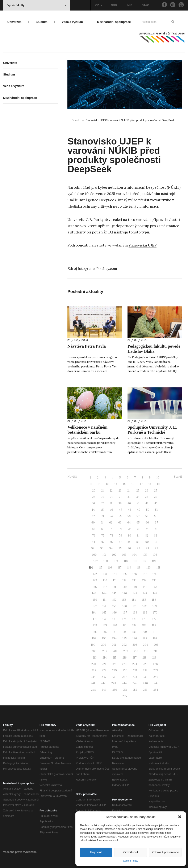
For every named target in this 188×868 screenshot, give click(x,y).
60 (93, 523)
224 (135, 664)
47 (120, 510)
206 (94, 651)
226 (155, 664)
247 (156, 683)
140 (135, 587)
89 (138, 542)
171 (95, 619)
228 (104, 670)
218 (144, 658)
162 (145, 606)
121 (158, 568)
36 (93, 503)
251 (125, 690)
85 (102, 542)
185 (95, 632)
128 (154, 574)
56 (129, 516)
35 (156, 497)
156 (154, 600)
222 (114, 664)
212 (156, 651)
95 (120, 548)
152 (114, 600)
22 (111, 491)
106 (155, 555)
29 (103, 497)
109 (116, 561)
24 (129, 491)
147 (135, 593)
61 (102, 523)
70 (112, 529)
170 (155, 613)
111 (135, 561)
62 (111, 523)
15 (124, 484)
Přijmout (96, 852)
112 (144, 561)
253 (145, 690)
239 (145, 677)
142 (155, 587)
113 (154, 561)
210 (136, 651)
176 (144, 619)
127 (145, 574)
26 (147, 491)
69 (103, 529)
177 (154, 619)
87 (120, 542)
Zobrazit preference (165, 852)
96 (129, 548)
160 (125, 606)
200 (104, 645)
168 (135, 613)
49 (139, 510)
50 (148, 510)
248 (93, 690)
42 (147, 503)
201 (114, 645)
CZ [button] (99, 5)
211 (146, 651)
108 (106, 561)
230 (125, 670)
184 (154, 625)
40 (129, 503)
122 (95, 574)
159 (114, 606)
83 (156, 536)
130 (105, 580)
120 (149, 568)
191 (155, 632)
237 (124, 677)
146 (125, 593)
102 (114, 555)
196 (135, 638)
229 (114, 670)
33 (138, 497)
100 (94, 555)
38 (111, 503)
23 (120, 491)
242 (103, 683)
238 (135, 677)
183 (144, 625)
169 (145, 613)
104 (135, 555)
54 (111, 516)
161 (135, 606)
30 (112, 497)
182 (134, 625)
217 (135, 658)
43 (156, 503)
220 (94, 664)
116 (110, 568)
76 (94, 536)
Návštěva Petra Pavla (87, 346)
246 (145, 683)
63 (120, 523)
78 (112, 536)
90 (147, 542)
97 (138, 548)
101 (104, 555)
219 (154, 658)
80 (129, 536)
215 (115, 658)
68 (94, 529)
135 (154, 580)
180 (115, 625)
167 (125, 613)
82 (147, 536)
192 (94, 638)
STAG (145, 5)
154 (134, 600)
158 (105, 606)
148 (145, 593)
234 (93, 677)
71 (121, 529)
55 (120, 516)
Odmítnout (131, 852)
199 (93, 645)
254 (156, 690)
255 (125, 696)
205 (156, 645)
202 (124, 645)
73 (138, 529)
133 (134, 580)
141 (145, 587)
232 (145, 670)
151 (105, 600)
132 (124, 580)
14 (116, 484)
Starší (178, 477)
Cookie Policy (131, 861)
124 (115, 574)
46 (111, 510)
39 (120, 503)
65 (138, 523)
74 (147, 529)
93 (102, 548)
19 (158, 484)
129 (95, 580)
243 (114, 683)
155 (144, 600)
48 (129, 510)
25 (138, 491)
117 (120, 568)
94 (111, 548)
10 (158, 478)
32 (129, 497)
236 (114, 677)
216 (125, 658)
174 (124, 619)
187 (115, 632)
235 (104, 677)
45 (102, 510)
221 (104, 664)
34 (147, 497)
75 (156, 529)
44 (93, 510)
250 (115, 690)
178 (95, 625)
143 (94, 593)
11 (91, 484)
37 (102, 503)
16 (133, 484)
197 (145, 638)
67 (156, 523)
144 (104, 593)
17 (141, 484)
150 (95, 600)
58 (147, 516)
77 (103, 536)
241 (93, 683)
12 (99, 484)
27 (156, 491)
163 (155, 606)
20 (94, 491)
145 (114, 593)
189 (134, 632)
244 (124, 683)
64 (129, 523)
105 (145, 555)
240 (156, 677)
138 (115, 587)
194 (114, 638)
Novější (72, 477)
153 (124, 600)
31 (120, 497)
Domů (75, 120)
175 (134, 619)
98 (147, 548)
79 (120, 536)
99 (156, 548)
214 (105, 658)
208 (115, 651)
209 (126, 651)
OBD (114, 5)
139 (125, 587)
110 (126, 561)
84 (93, 542)
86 (111, 542)
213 (95, 658)
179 (105, 625)
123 (105, 574)
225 (145, 664)
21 (103, 491)
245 (135, 683)
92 (93, 548)
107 (96, 561)
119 (139, 568)
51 (156, 510)
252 (135, 690)
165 (104, 613)
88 (129, 542)
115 (101, 568)
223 (124, 664)
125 (125, 574)
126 (135, 574)
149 (155, 593)
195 (125, 638)
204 (145, 645)
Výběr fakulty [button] (37, 5)
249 (104, 690)
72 (129, 529)
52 (93, 516)
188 (124, 632)
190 (145, 632)
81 (138, 536)
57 (138, 516)
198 (155, 638)
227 (94, 670)
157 (95, 606)
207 (105, 651)
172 (105, 619)
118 (129, 568)
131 (115, 580)
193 (104, 638)
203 (135, 645)
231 (135, 670)
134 (144, 580)
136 (95, 587)
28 (94, 497)
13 (107, 484)
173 (114, 619)
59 (156, 516)
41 (138, 503)
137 (105, 587)
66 (147, 523)
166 (115, 613)
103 (124, 555)
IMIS (129, 5)
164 (94, 613)
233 (156, 670)
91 (156, 542)
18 (150, 484)
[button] (180, 817)
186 (105, 632)
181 (125, 625)
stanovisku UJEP (143, 245)
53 (102, 516)
